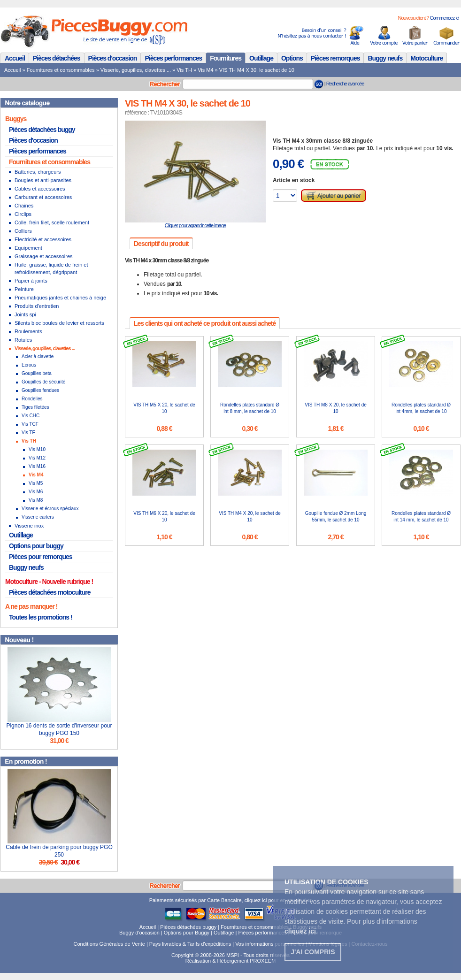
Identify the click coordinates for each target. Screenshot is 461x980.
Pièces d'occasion (113, 58)
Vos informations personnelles (270, 944)
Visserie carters (38, 517)
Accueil (15, 58)
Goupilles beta (37, 373)
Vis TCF (30, 424)
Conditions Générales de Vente (109, 944)
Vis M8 (36, 500)
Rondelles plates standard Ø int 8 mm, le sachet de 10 (250, 408)
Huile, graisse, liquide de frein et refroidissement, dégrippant (51, 268)
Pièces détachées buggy (42, 130)
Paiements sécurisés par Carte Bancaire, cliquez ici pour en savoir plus (231, 900)
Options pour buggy (36, 546)
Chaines (24, 206)
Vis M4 (205, 70)
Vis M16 (37, 466)
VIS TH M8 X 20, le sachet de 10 (336, 408)
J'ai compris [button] (313, 952)
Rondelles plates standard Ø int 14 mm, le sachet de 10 (421, 517)
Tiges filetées (35, 407)
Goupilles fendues (40, 390)
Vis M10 (37, 449)
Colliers (23, 231)
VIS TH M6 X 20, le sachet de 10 (164, 517)
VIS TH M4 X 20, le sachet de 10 (250, 517)
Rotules (23, 340)
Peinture (24, 289)
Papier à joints (31, 281)
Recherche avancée (345, 84)
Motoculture (426, 58)
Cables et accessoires (40, 189)
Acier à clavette (38, 356)
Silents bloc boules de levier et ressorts (59, 323)
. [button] (301, 931)
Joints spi (25, 314)
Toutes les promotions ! (41, 617)
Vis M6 (36, 492)
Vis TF (28, 433)
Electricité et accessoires (43, 239)
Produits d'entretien (37, 306)
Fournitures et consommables (61, 70)
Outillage (261, 58)
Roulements (28, 331)
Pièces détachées (57, 58)
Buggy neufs (385, 58)
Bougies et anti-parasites (43, 180)
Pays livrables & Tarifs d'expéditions (190, 944)
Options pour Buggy (187, 933)
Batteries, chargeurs (38, 172)
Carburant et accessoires (43, 197)
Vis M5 (36, 483)
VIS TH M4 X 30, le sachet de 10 (257, 70)
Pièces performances (173, 58)
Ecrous (29, 365)
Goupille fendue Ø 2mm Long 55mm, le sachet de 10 (336, 517)
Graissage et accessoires (44, 256)
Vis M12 (37, 458)
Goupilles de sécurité (43, 382)
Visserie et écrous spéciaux (50, 509)
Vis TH (184, 70)
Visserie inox (29, 526)
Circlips (23, 214)
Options (292, 58)
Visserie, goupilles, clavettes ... (136, 70)
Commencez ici (444, 18)
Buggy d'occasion (139, 933)
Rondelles (32, 399)
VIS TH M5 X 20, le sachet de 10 (164, 408)
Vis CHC (31, 416)
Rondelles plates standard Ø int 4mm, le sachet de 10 (421, 408)
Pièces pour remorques (41, 557)
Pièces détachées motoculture (50, 592)
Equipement (28, 248)
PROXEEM (263, 961)
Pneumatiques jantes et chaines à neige (60, 298)
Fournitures (226, 58)
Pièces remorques (335, 58)
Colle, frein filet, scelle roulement (52, 222)
